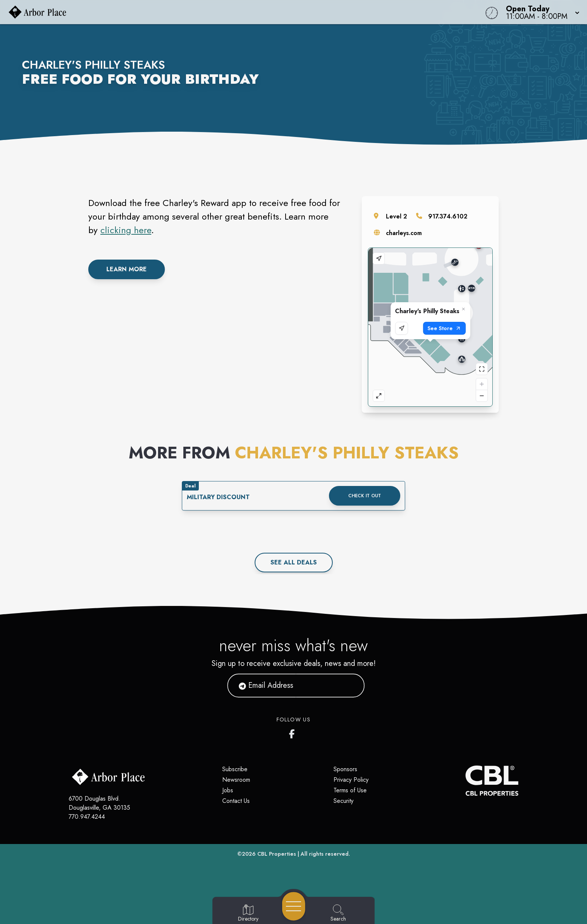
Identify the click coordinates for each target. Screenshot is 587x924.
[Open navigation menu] (294, 906)
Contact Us (236, 801)
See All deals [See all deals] (294, 562)
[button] (540, 12)
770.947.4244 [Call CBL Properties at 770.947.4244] (87, 817)
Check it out (365, 496)
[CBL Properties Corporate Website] (466, 781)
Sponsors (345, 769)
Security (343, 801)
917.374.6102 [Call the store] (448, 216)
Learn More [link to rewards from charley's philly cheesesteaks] (127, 269)
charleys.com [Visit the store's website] (404, 233)
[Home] (222, 12)
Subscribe (235, 769)
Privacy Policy (351, 780)
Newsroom (236, 780)
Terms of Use (350, 790)
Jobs (228, 790)
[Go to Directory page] (248, 913)
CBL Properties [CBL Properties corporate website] (277, 854)
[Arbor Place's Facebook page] (293, 732)
